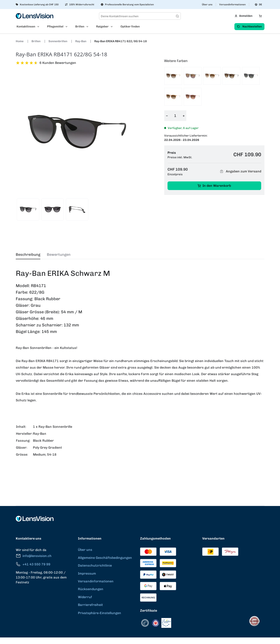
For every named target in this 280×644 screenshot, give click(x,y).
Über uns (207, 5)
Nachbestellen (249, 27)
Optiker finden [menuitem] (130, 27)
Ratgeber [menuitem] (102, 27)
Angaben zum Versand (240, 171)
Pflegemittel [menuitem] (55, 27)
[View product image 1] (28, 209)
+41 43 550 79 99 (33, 564)
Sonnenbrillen (58, 41)
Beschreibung (28, 255)
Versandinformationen (232, 5)
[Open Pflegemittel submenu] (68, 27)
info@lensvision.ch (34, 556)
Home (20, 41)
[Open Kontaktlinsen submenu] (39, 27)
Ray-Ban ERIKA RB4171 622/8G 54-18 (121, 41)
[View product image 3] (77, 209)
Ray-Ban (81, 41)
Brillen (36, 41)
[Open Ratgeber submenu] (113, 27)
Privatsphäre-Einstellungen (100, 613)
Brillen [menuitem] (80, 27)
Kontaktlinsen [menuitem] (26, 27)
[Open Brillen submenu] (89, 27)
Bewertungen (59, 255)
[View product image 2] (53, 209)
